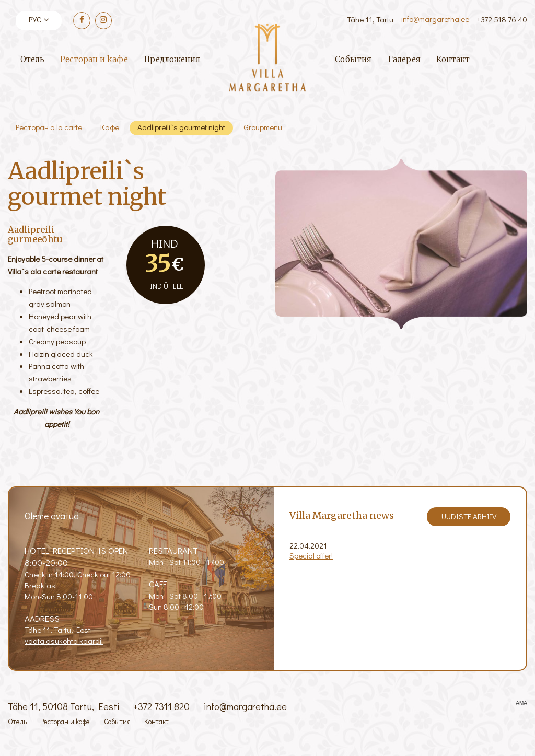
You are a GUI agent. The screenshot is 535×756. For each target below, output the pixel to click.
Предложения (172, 59)
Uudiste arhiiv (469, 516)
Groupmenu (263, 127)
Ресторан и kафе (94, 59)
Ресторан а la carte (49, 127)
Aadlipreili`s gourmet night (181, 127)
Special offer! (311, 555)
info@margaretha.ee (435, 19)
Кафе (110, 127)
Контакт (453, 59)
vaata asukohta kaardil (64, 641)
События (353, 59)
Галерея (404, 59)
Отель (32, 59)
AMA (521, 703)
